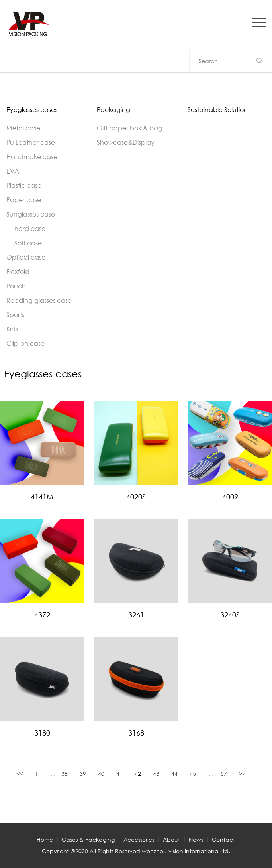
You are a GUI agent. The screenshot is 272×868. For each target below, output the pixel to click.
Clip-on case (25, 343)
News (196, 839)
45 (193, 774)
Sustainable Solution (218, 110)
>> (242, 774)
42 (138, 774)
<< (20, 774)
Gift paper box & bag (130, 128)
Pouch (16, 286)
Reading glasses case (39, 300)
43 (156, 774)
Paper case (24, 200)
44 (174, 774)
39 (83, 774)
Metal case (23, 128)
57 (224, 774)
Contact (223, 839)
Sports (15, 315)
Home (45, 839)
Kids (12, 329)
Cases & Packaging (88, 839)
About (171, 839)
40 (101, 774)
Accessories (139, 839)
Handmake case (32, 157)
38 (65, 774)
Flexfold (18, 271)
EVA (13, 171)
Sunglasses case (31, 214)
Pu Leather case (31, 142)
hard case (30, 228)
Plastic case (24, 185)
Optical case (26, 257)
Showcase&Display (126, 142)
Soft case (28, 243)
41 (119, 774)
